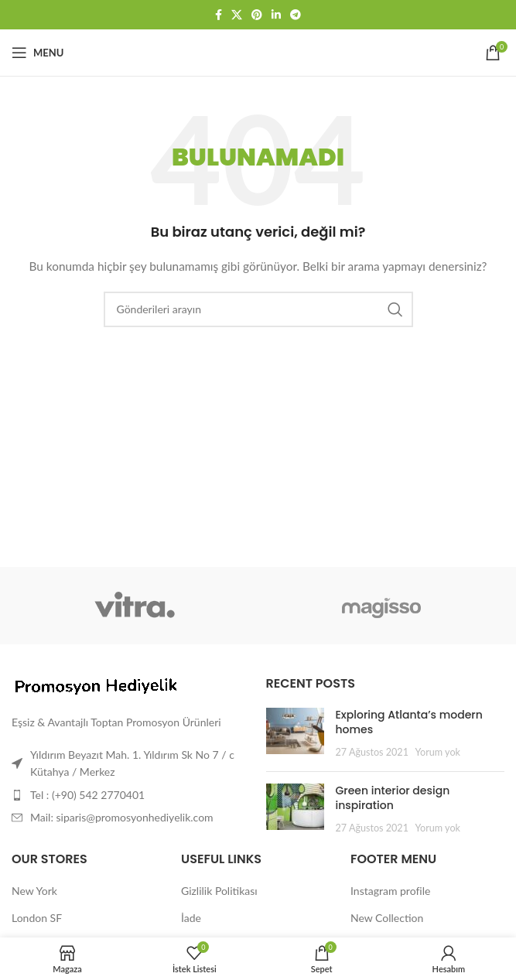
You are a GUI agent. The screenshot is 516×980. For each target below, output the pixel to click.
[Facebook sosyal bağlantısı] (219, 15)
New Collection (387, 918)
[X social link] (237, 15)
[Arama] (258, 309)
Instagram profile (390, 891)
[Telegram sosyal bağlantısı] (296, 15)
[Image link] (97, 685)
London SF (37, 918)
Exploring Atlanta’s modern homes (409, 722)
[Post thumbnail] (295, 734)
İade (191, 918)
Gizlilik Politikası (219, 891)
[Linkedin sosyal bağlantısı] (276, 15)
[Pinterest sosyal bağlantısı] (257, 15)
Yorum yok (438, 752)
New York (34, 891)
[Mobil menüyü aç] (38, 53)
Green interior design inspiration (393, 798)
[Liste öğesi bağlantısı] (131, 795)
